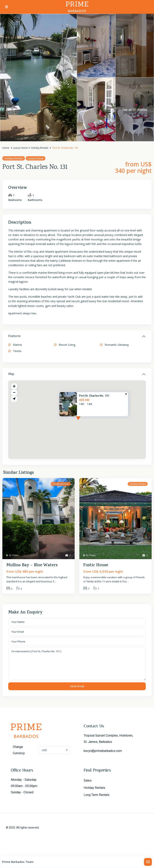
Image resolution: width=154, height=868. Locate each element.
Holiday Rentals (39, 148)
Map (11, 374)
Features (14, 336)
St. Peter (14, 555)
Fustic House (96, 565)
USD (44, 750)
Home (6, 148)
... (56, 581)
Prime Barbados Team (18, 862)
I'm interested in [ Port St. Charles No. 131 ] (77, 664)
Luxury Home (20, 148)
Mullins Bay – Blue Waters (32, 565)
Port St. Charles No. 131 (94, 396)
